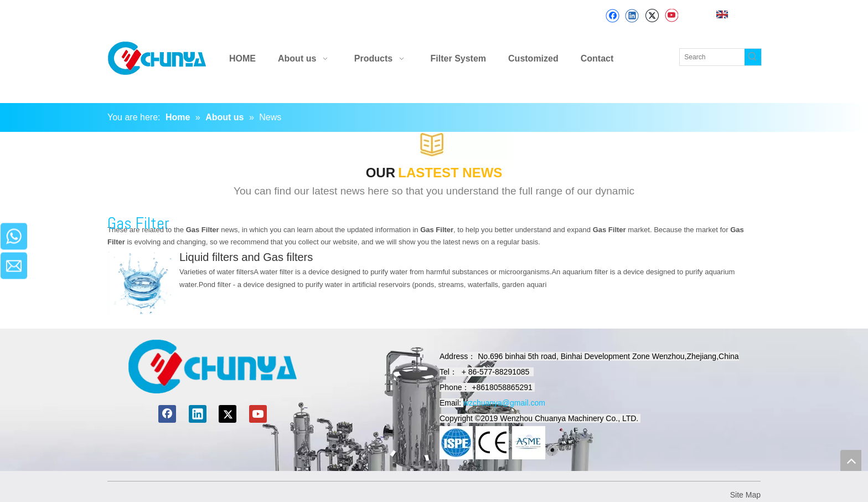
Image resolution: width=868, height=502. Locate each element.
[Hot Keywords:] (753, 57)
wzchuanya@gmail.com (504, 403)
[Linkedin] (632, 16)
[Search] (712, 57)
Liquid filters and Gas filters (246, 257)
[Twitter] (652, 16)
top (851, 460)
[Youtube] (671, 16)
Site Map (745, 495)
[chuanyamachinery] (212, 367)
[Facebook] (613, 16)
